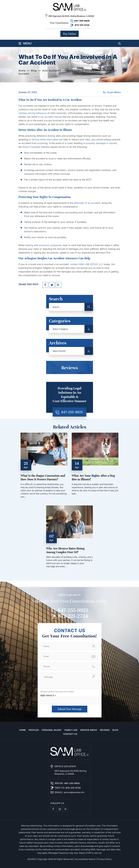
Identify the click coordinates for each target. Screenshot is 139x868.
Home (23, 730)
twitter (52, 285)
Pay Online (69, 34)
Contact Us (70, 734)
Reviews (105, 730)
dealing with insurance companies (43, 245)
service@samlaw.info (74, 792)
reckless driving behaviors (33, 113)
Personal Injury (52, 730)
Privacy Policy (104, 859)
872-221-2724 (82, 25)
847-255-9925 (82, 21)
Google (65, 809)
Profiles (34, 730)
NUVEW (32, 859)
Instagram (60, 809)
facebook (45, 285)
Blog (115, 730)
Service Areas (89, 730)
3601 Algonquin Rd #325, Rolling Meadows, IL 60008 (71, 16)
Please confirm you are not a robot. (57, 691)
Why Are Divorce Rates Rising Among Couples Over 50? (65, 550)
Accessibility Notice (85, 859)
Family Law (71, 730)
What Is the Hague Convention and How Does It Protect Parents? (43, 478)
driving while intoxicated (45, 139)
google (58, 285)
